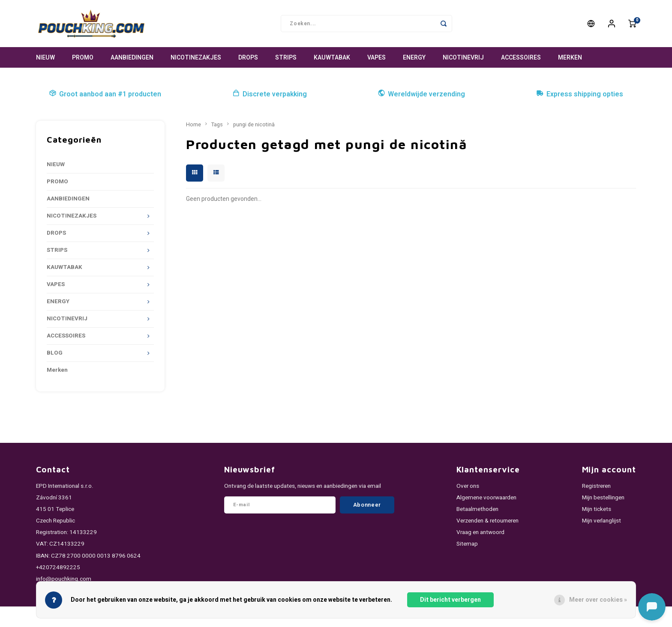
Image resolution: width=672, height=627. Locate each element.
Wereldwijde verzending (421, 94)
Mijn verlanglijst (601, 521)
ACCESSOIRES (521, 58)
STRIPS (286, 58)
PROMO (83, 58)
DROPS (248, 58)
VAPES (376, 58)
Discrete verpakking (270, 94)
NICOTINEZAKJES (196, 58)
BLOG (55, 353)
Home (193, 125)
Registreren (596, 486)
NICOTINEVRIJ (463, 58)
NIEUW (45, 58)
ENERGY (414, 58)
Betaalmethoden (477, 509)
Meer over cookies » (598, 600)
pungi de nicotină (254, 125)
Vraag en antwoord (480, 532)
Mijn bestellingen (603, 498)
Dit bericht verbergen (450, 600)
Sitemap (467, 544)
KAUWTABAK (332, 58)
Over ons (468, 486)
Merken (570, 58)
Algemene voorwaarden (486, 498)
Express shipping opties (580, 94)
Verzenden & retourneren (487, 521)
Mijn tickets (597, 509)
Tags (217, 125)
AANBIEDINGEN (132, 58)
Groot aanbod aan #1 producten (105, 94)
